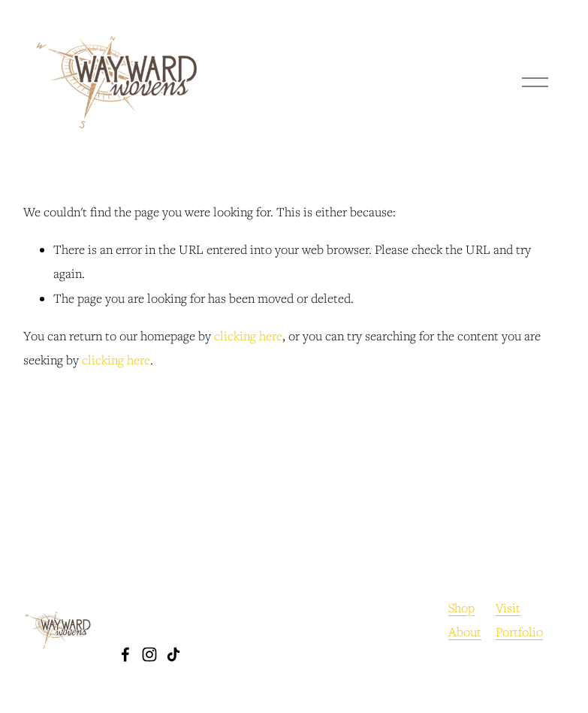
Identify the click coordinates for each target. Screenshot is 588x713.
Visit (508, 608)
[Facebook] (125, 654)
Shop (461, 608)
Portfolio (519, 632)
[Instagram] (149, 654)
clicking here (248, 336)
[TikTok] (173, 654)
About (465, 632)
